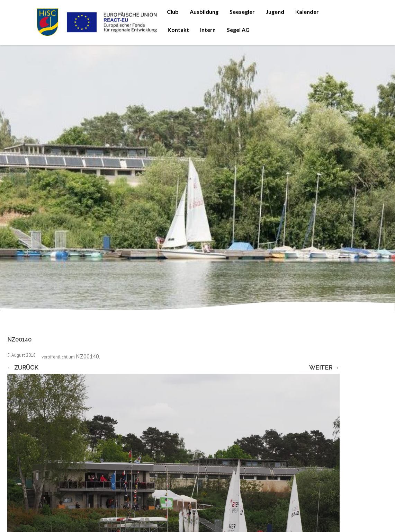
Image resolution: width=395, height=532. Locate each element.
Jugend (275, 12)
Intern (208, 30)
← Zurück (23, 367)
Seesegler (242, 12)
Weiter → (324, 367)
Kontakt (178, 30)
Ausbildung (204, 12)
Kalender (307, 12)
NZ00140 (87, 356)
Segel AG (238, 30)
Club (173, 12)
